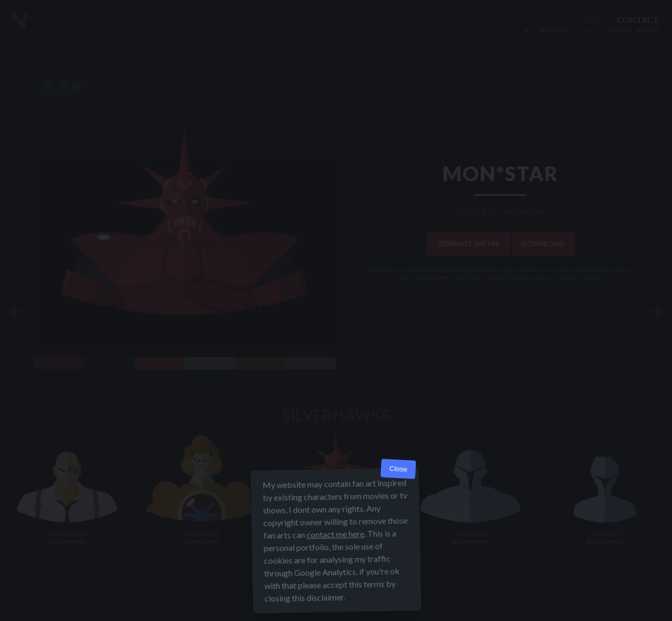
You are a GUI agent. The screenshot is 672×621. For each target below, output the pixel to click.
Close (398, 469)
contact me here (335, 534)
